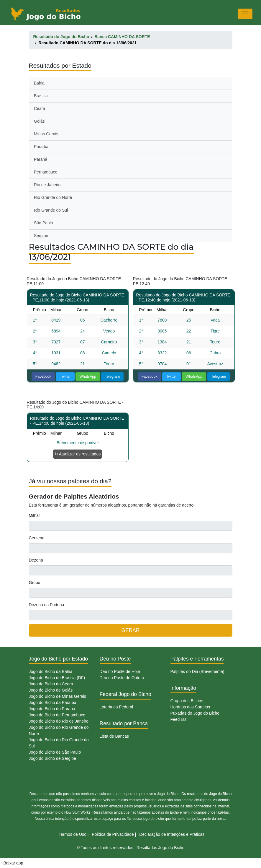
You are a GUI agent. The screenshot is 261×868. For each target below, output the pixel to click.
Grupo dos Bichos (187, 701)
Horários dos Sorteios (190, 707)
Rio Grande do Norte (53, 197)
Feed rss (178, 719)
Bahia (39, 83)
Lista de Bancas (114, 736)
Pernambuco (46, 172)
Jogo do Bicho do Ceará (51, 684)
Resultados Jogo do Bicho (161, 848)
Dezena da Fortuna (47, 605)
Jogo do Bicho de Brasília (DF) (57, 678)
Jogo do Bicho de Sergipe (52, 758)
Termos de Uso (73, 834)
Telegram (112, 377)
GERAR (130, 630)
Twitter (65, 377)
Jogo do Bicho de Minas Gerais (58, 696)
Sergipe (41, 236)
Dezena (36, 560)
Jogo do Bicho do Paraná (52, 709)
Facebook (43, 377)
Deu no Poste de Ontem (122, 678)
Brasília (41, 96)
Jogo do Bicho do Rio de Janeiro (59, 721)
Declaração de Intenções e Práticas (172, 834)
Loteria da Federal (116, 707)
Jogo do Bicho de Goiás (51, 690)
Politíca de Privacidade (113, 834)
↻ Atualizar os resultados (78, 454)
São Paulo (43, 223)
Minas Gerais (46, 134)
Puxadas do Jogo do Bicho (195, 713)
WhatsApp (88, 377)
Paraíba (41, 147)
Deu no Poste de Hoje (120, 671)
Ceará (40, 108)
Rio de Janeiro (47, 185)
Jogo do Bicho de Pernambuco (57, 715)
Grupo (35, 583)
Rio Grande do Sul (51, 210)
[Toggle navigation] (245, 14)
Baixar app (13, 863)
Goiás (39, 121)
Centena (37, 538)
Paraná (41, 159)
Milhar (35, 515)
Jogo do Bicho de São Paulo (55, 752)
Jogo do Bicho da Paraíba (53, 702)
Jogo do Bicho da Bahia (51, 671)
